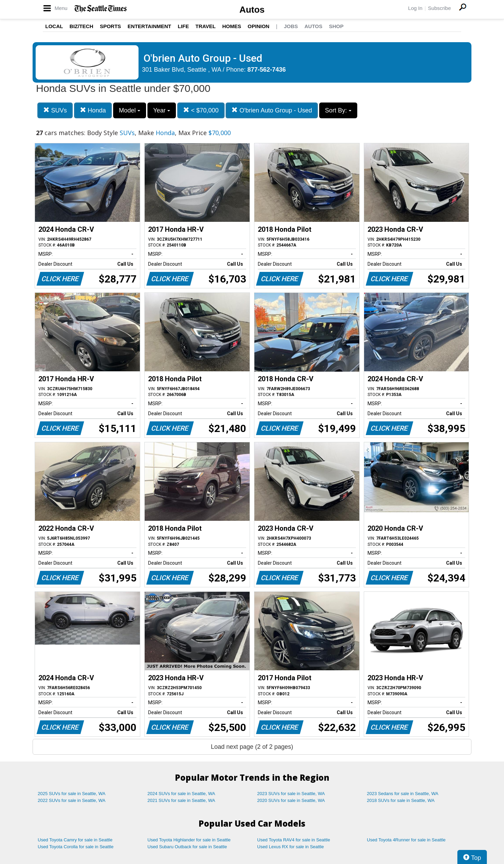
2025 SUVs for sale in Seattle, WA (72, 794)
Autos (252, 10)
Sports (110, 26)
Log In (415, 8)
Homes (232, 26)
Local (54, 26)
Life (183, 26)
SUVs (55, 110)
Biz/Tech (81, 26)
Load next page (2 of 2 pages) (252, 747)
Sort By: (338, 110)
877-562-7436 (267, 70)
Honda (93, 110)
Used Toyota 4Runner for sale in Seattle (406, 840)
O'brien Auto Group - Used (272, 110)
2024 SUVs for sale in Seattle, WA (181, 794)
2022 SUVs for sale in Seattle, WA (72, 800)
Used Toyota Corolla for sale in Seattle (76, 847)
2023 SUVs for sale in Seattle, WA (291, 794)
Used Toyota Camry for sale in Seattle (75, 840)
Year (162, 110)
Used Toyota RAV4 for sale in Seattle (294, 840)
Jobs (291, 26)
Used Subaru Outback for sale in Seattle (187, 847)
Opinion (258, 26)
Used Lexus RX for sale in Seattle (290, 847)
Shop (336, 26)
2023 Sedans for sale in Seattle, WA (403, 794)
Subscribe (439, 8)
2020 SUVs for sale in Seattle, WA (291, 800)
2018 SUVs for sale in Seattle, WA (401, 800)
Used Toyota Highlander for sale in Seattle (189, 840)
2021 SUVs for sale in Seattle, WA (181, 800)
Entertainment (149, 26)
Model (130, 110)
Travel (206, 26)
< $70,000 (201, 110)
